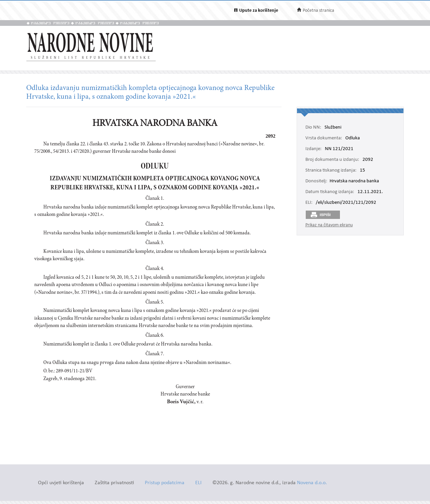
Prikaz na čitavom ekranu (329, 225)
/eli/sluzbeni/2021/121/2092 (346, 203)
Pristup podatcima (165, 483)
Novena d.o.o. (312, 483)
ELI (198, 483)
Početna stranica (318, 11)
